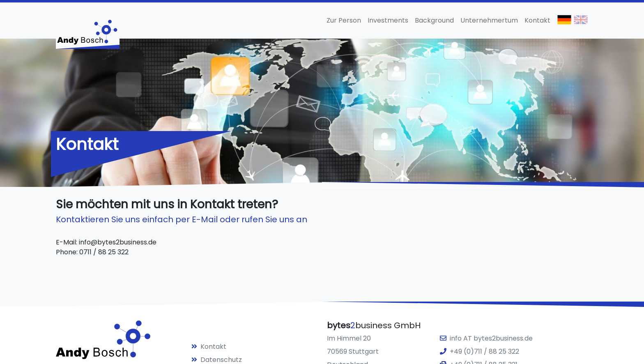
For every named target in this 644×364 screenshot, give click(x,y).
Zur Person (344, 20)
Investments (388, 20)
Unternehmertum (489, 20)
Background (434, 20)
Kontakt (537, 20)
